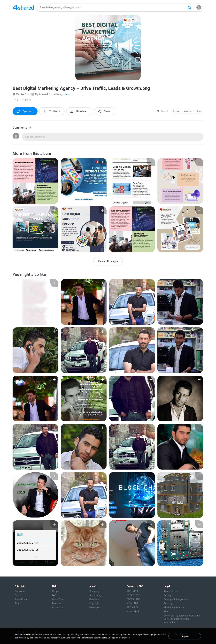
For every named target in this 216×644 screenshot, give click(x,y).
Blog (17, 603)
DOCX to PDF (133, 599)
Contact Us (58, 607)
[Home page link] (23, 7)
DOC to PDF (132, 591)
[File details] (35, 181)
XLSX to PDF (133, 612)
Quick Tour (58, 599)
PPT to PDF (132, 607)
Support (56, 591)
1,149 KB (27, 100)
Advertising (95, 595)
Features (57, 603)
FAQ (54, 595)
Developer (95, 607)
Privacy (168, 595)
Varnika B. (20, 94)
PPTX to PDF (133, 595)
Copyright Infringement (176, 599)
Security (168, 603)
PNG (17, 100)
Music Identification (174, 607)
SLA (166, 612)
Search (19, 595)
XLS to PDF (132, 603)
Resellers (94, 599)
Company (94, 591)
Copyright (94, 603)
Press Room (21, 599)
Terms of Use (171, 591)
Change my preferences (119, 638)
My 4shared (40, 94)
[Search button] (189, 7)
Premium (20, 591)
